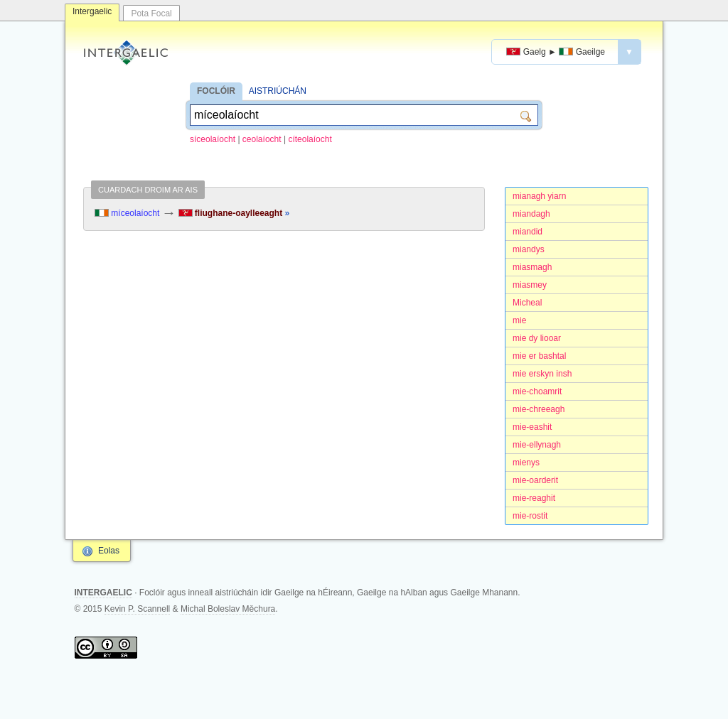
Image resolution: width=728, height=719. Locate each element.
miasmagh (532, 267)
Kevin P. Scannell (138, 609)
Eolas (109, 551)
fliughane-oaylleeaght (234, 213)
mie (519, 320)
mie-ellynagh (537, 445)
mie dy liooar (537, 338)
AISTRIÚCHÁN (278, 91)
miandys (529, 249)
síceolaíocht (213, 139)
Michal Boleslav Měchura (228, 609)
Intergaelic (92, 11)
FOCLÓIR (216, 91)
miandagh (531, 214)
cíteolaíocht (310, 139)
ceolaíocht (262, 139)
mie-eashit (532, 427)
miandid (528, 232)
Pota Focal (151, 13)
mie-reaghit (534, 498)
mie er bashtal (539, 356)
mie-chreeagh (539, 409)
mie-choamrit (537, 391)
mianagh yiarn (539, 196)
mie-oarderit (535, 480)
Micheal (527, 303)
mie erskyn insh (542, 374)
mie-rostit (530, 516)
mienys (526, 463)
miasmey (530, 285)
